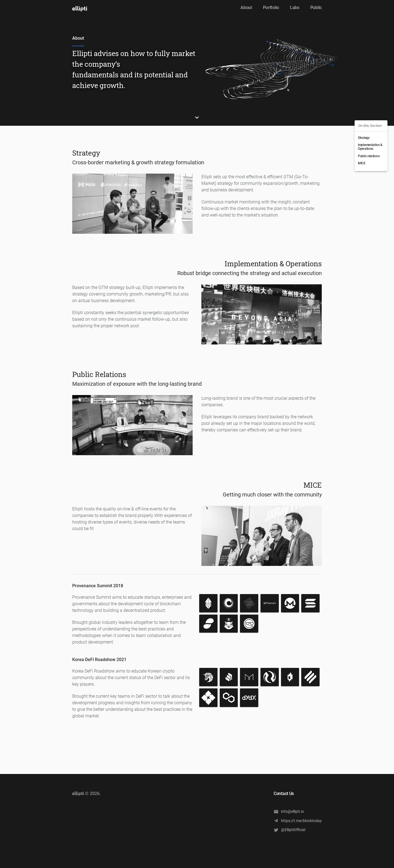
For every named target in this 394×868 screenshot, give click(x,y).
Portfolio (271, 8)
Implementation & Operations (370, 147)
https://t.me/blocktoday (298, 821)
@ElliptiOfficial (289, 830)
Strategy (364, 138)
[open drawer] (80, 9)
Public (316, 8)
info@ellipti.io (289, 812)
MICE (362, 163)
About (246, 8)
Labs (295, 8)
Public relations (369, 156)
